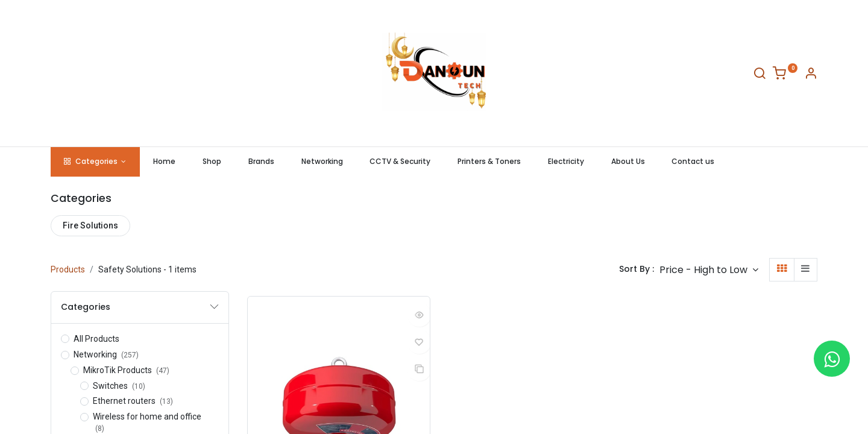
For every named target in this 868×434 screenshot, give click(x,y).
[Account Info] (811, 75)
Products (68, 269)
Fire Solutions (90, 225)
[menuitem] (165, 162)
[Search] (759, 75)
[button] (709, 270)
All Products (96, 339)
